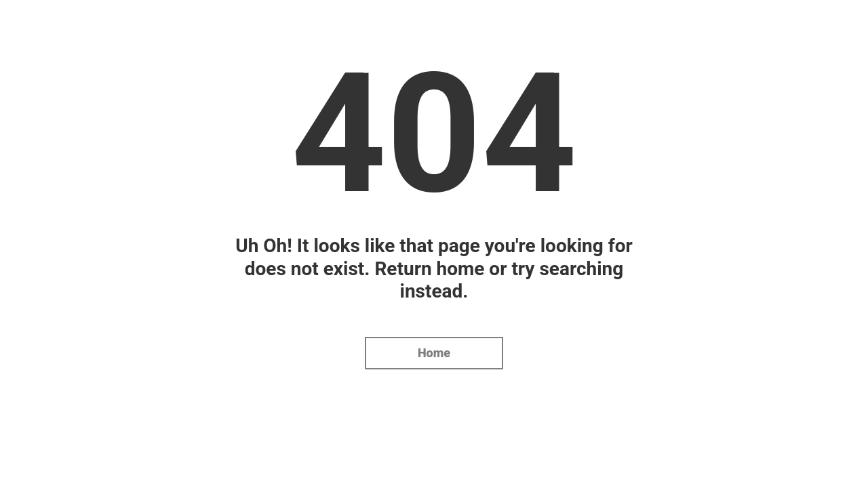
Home (434, 353)
